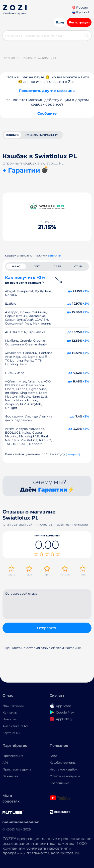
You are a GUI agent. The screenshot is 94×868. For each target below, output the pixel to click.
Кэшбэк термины (63, 763)
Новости (9, 719)
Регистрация (79, 22)
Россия (80, 7)
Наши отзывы (13, 706)
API (5, 763)
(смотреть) (73, 454)
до (70, 291)
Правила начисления (41, 135)
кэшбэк (12, 135)
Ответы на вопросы (65, 776)
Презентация (13, 756)
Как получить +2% (25, 280)
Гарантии (53, 490)
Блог (54, 756)
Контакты (10, 712)
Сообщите (47, 113)
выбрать (54, 256)
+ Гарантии (21, 170)
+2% (86, 291)
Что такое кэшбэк (64, 769)
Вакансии (10, 776)
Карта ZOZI (11, 733)
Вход (60, 22)
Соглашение (60, 783)
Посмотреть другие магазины (47, 91)
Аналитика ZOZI (15, 726)
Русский (81, 12)
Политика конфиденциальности (21, 821)
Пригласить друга (17, 769)
